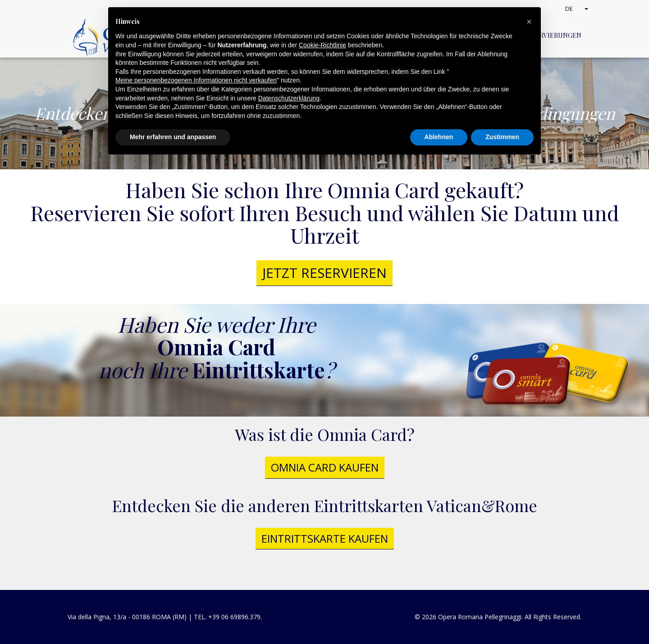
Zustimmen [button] (502, 137)
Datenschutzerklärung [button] (289, 98)
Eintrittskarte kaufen (325, 538)
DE (578, 8)
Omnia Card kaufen (325, 467)
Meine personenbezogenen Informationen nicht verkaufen (196, 80)
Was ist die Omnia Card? (325, 434)
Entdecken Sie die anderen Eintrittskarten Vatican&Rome (325, 505)
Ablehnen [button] (439, 137)
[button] (529, 22)
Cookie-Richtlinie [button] (322, 45)
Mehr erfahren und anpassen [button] (173, 137)
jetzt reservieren (324, 273)
